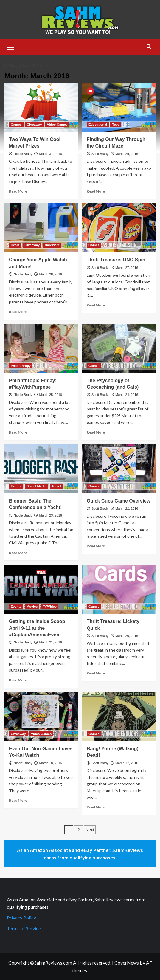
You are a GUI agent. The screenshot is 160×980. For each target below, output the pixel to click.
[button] (10, 46)
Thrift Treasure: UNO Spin (116, 260)
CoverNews (127, 963)
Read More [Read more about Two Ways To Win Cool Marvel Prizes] (18, 191)
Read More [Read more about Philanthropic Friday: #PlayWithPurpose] (18, 432)
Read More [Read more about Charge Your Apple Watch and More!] (18, 312)
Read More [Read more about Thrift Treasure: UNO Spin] (96, 305)
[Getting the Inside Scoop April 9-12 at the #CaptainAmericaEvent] (41, 589)
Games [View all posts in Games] (16, 125)
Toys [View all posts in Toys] (116, 125)
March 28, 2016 (50, 274)
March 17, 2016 (127, 763)
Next (90, 830)
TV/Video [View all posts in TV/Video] (50, 607)
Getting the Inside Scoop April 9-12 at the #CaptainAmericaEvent (37, 628)
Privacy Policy (21, 918)
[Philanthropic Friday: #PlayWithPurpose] (41, 348)
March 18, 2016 (50, 763)
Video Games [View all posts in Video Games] (57, 125)
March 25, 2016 (50, 395)
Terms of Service (24, 928)
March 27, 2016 (127, 268)
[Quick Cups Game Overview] (119, 469)
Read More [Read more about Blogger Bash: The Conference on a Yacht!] (18, 553)
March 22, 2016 (127, 508)
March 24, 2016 (127, 395)
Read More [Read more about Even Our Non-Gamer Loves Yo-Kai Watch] (18, 800)
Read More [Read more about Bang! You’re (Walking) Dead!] (96, 807)
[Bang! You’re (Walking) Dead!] (119, 717)
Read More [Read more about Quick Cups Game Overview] (96, 546)
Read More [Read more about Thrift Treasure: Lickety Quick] (96, 673)
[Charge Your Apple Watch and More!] (41, 228)
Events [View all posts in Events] (16, 486)
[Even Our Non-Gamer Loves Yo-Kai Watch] (41, 717)
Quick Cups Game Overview (118, 501)
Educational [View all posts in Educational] (98, 125)
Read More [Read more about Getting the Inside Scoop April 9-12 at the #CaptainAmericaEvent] (18, 680)
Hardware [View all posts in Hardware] (52, 245)
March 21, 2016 (50, 642)
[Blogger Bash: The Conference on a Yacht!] (41, 469)
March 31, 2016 (50, 154)
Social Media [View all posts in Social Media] (36, 486)
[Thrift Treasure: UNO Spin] (119, 228)
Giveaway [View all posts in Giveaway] (34, 125)
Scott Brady (100, 154)
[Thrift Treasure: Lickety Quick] (119, 589)
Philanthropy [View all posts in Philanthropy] (21, 366)
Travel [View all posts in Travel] (56, 486)
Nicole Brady (23, 154)
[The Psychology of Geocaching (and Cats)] (119, 348)
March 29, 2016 (127, 154)
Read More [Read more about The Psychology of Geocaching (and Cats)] (96, 432)
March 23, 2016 (50, 515)
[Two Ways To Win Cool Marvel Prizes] (41, 107)
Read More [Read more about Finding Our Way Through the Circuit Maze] (96, 191)
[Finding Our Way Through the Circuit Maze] (119, 107)
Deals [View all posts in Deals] (15, 245)
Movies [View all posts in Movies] (32, 607)
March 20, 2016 (127, 636)
